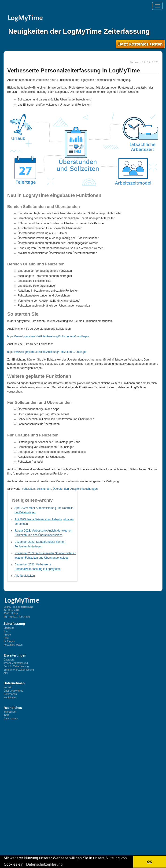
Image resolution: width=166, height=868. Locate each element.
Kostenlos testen (13, 645)
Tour (6, 631)
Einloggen (9, 641)
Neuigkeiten (10, 697)
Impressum (10, 712)
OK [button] (150, 862)
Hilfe (6, 638)
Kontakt (8, 687)
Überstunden (61, 489)
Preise (7, 635)
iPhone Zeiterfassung (16, 663)
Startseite (9, 628)
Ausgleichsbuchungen (84, 489)
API (6, 673)
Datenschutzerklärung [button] (44, 864)
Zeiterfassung (14, 624)
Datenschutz (11, 718)
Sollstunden (44, 489)
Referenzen (10, 694)
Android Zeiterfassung (16, 666)
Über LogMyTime (13, 691)
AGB (6, 715)
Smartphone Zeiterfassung (19, 670)
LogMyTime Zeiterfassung (18, 607)
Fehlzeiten (28, 489)
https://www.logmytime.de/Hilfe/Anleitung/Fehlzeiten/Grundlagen (47, 352)
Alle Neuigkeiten (25, 576)
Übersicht (9, 660)
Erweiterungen (15, 655)
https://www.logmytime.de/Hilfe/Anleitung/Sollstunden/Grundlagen (48, 336)
